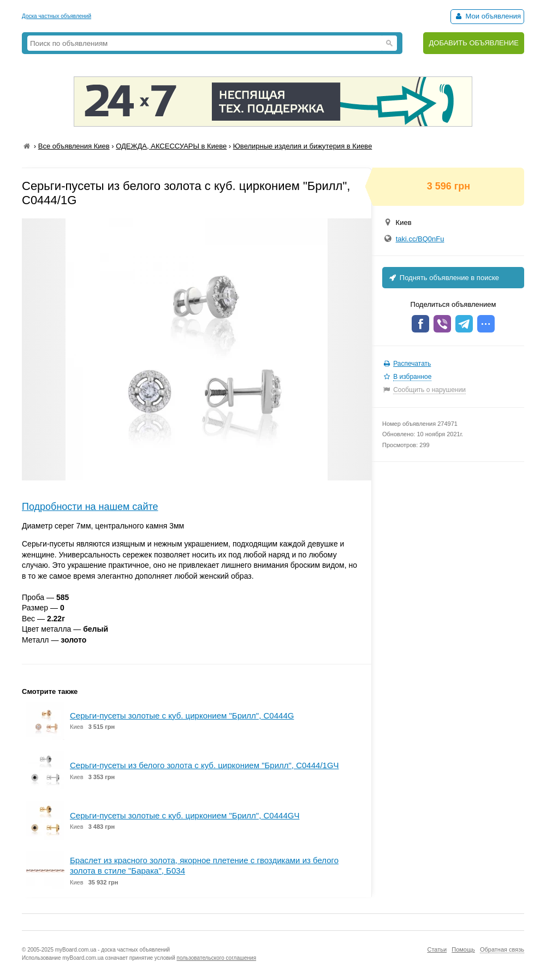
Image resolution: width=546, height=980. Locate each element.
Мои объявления (487, 16)
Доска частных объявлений (57, 16)
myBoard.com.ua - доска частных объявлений (112, 950)
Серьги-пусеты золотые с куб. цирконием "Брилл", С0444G (182, 715)
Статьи (437, 949)
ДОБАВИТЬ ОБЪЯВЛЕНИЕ (474, 43)
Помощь (463, 949)
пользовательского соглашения (217, 958)
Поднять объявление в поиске (443, 278)
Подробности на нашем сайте (90, 507)
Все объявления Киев (74, 146)
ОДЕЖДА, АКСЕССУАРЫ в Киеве (171, 146)
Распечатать (412, 364)
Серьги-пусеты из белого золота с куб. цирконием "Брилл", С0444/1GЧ (204, 765)
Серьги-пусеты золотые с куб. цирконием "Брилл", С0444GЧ (185, 815)
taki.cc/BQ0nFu (420, 239)
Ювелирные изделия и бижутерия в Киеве (303, 146)
